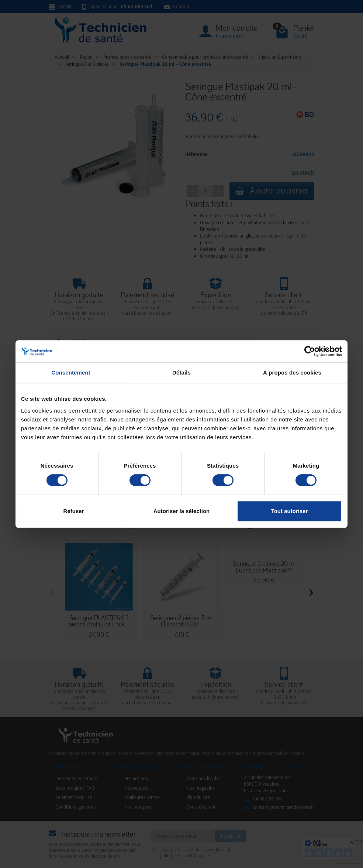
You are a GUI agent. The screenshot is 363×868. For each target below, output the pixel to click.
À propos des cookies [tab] (292, 373)
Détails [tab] (181, 373)
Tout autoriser (290, 511)
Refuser (74, 511)
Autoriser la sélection (182, 511)
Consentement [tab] (71, 373)
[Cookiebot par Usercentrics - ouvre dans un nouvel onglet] (310, 351)
